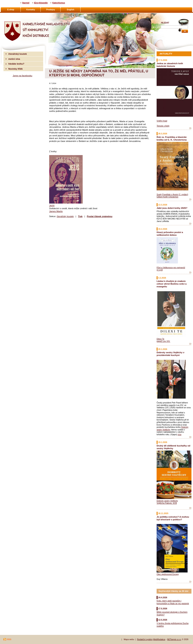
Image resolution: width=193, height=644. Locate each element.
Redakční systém (145, 639)
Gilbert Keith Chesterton (167, 197)
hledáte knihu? (16, 64)
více (180, 434)
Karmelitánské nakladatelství (19, 15)
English (71, 9)
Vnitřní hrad (162, 121)
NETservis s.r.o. (174, 639)
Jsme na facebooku (22, 76)
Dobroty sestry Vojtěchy (167, 501)
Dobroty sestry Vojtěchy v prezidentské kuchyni (170, 354)
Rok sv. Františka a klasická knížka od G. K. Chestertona (172, 138)
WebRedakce (159, 639)
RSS (9, 639)
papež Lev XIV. (163, 341)
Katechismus (59, 3)
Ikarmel (26, 3)
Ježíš (52, 205)
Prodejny (51, 9)
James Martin (56, 211)
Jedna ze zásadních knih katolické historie (170, 65)
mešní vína (14, 59)
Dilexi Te (160, 339)
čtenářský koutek (65, 216)
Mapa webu (129, 639)
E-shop (11, 9)
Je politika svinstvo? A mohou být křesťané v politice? (173, 518)
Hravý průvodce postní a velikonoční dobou (170, 234)
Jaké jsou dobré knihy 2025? (172, 208)
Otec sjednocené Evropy (168, 574)
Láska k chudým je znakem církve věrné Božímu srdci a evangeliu (172, 284)
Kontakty (31, 9)
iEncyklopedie (41, 3)
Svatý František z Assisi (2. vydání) (172, 194)
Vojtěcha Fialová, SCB (167, 503)
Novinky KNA (15, 69)
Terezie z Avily (163, 126)
